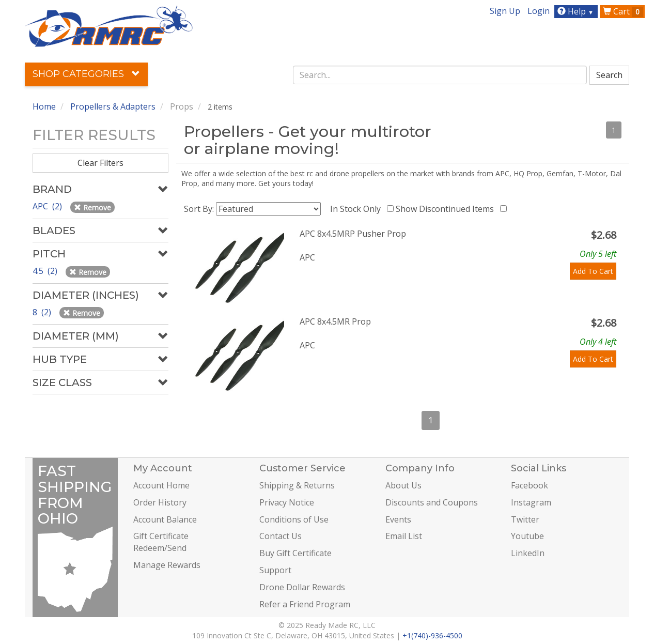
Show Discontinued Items (447, 209)
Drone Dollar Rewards (302, 587)
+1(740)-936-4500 (432, 635)
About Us (403, 485)
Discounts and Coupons (432, 502)
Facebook (530, 485)
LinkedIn (528, 553)
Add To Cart (593, 271)
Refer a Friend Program (305, 604)
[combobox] (440, 75)
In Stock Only (357, 209)
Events (398, 519)
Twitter (525, 519)
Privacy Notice (287, 502)
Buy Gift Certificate (295, 553)
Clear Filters (100, 163)
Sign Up (505, 11)
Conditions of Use (294, 519)
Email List (404, 536)
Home (44, 106)
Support (275, 570)
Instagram (531, 502)
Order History (160, 502)
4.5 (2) (46, 271)
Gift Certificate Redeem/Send (161, 542)
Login (539, 11)
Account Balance (165, 519)
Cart (623, 11)
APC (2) (48, 206)
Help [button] (577, 11)
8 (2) (43, 312)
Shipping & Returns (297, 485)
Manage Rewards (167, 565)
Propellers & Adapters (113, 106)
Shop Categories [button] (86, 74)
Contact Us (281, 536)
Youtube (527, 536)
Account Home (161, 485)
